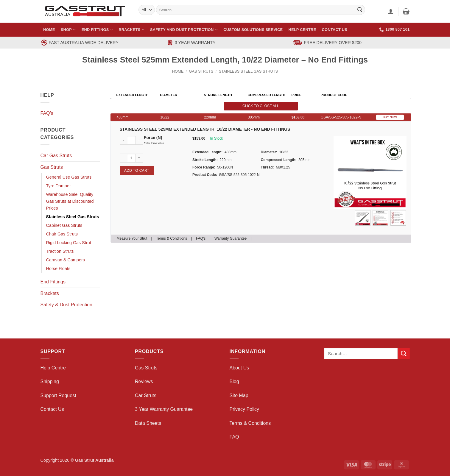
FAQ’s (47, 113)
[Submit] (404, 354)
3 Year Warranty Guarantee (164, 409)
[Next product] (393, 64)
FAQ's (201, 238)
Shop (68, 30)
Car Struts (146, 395)
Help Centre (302, 30)
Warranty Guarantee (231, 238)
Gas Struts (201, 71)
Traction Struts (60, 251)
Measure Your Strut (132, 238)
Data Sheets (148, 423)
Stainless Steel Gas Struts (248, 71)
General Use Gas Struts (69, 177)
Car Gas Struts (56, 156)
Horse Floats (58, 269)
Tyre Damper (59, 186)
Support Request (58, 395)
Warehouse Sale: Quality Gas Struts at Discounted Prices (70, 201)
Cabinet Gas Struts (64, 225)
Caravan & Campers (66, 260)
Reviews (144, 381)
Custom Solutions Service (253, 30)
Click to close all (261, 106)
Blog (234, 381)
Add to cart (137, 171)
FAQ (234, 437)
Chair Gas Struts (62, 234)
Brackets (131, 30)
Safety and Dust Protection (184, 30)
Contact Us (335, 30)
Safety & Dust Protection (66, 305)
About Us (239, 368)
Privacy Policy (245, 409)
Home (49, 30)
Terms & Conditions (172, 238)
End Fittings (97, 30)
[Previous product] (405, 64)
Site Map (239, 395)
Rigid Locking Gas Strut (69, 243)
